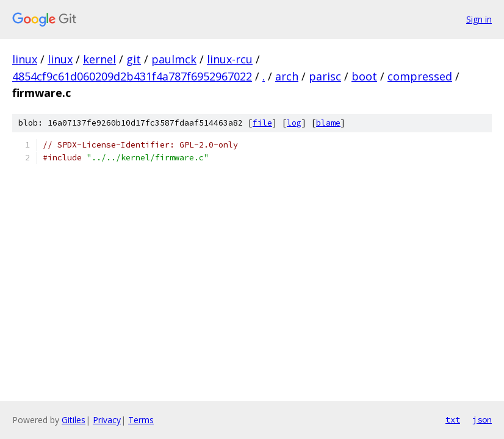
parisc (325, 76)
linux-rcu (230, 59)
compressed (420, 76)
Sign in (479, 19)
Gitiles (74, 420)
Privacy (107, 420)
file (262, 123)
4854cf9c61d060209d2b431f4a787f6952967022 (132, 76)
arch (287, 76)
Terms (141, 420)
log (294, 123)
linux (25, 59)
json (482, 419)
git (134, 59)
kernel (99, 59)
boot (364, 76)
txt (453, 419)
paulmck (174, 59)
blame (328, 123)
